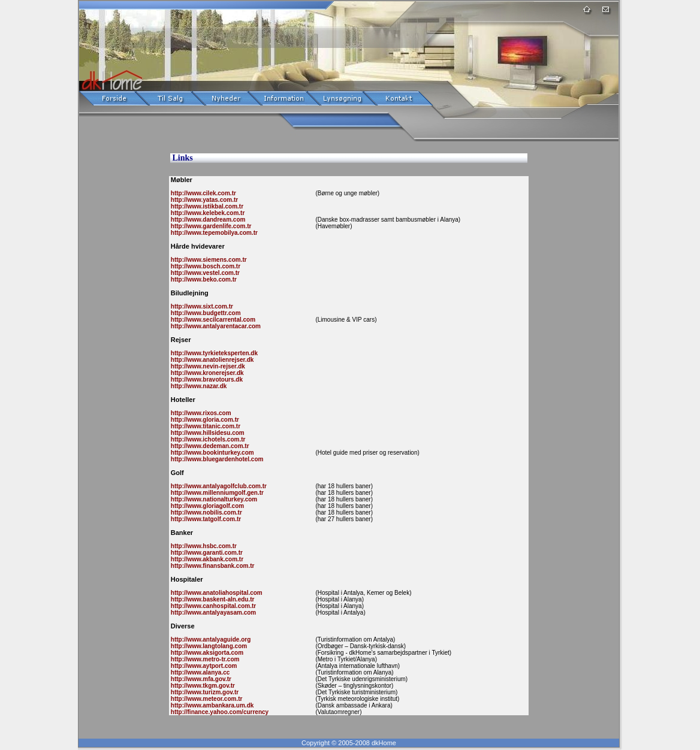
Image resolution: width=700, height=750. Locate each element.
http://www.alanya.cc (199, 672)
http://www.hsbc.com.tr (203, 546)
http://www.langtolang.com (208, 646)
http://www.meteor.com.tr (206, 699)
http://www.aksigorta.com (206, 653)
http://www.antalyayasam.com (212, 613)
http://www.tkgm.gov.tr (202, 686)
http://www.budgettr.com (205, 313)
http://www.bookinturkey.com (212, 453)
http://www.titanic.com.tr (205, 426)
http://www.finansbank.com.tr (212, 566)
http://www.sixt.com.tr (201, 306)
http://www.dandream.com (207, 220)
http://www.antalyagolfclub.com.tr (218, 486)
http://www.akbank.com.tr (206, 559)
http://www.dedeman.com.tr (209, 446)
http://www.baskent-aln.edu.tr (212, 599)
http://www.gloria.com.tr (204, 420)
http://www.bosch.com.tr (205, 266)
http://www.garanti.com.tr (206, 553)
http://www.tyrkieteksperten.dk (213, 353)
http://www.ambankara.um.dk (211, 705)
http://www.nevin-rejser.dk (207, 366)
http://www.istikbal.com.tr (206, 206)
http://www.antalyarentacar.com (215, 326)
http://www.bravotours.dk (206, 379)
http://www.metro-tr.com (204, 659)
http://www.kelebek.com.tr (207, 213)
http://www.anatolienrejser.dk (211, 360)
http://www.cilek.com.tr (203, 193)
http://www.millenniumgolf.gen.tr (216, 493)
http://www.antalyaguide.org (210, 639)
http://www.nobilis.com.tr (206, 512)
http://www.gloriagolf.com (206, 506)
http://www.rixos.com (200, 413)
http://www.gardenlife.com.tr (210, 226)
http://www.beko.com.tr (203, 279)
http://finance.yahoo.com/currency (219, 712)
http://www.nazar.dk (198, 386)
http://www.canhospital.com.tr (212, 606)
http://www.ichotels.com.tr (207, 439)
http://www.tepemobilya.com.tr (213, 233)
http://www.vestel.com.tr (204, 273)
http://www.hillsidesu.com (207, 433)
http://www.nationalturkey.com (213, 499)
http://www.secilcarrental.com (212, 320)
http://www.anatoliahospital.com (216, 593)
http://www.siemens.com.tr (208, 260)
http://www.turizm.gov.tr (204, 692)
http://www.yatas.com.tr (203, 200)
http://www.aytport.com (203, 666)
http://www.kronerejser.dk (206, 373)
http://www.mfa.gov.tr (200, 679)
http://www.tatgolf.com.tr (205, 519)
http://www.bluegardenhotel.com (216, 459)
